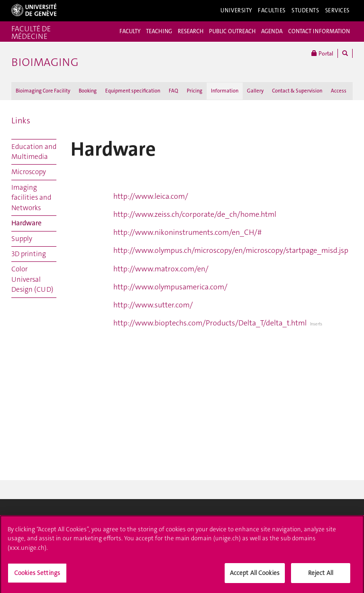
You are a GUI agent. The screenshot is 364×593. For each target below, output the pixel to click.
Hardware (27, 223)
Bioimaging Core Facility (43, 91)
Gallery (255, 91)
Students (305, 10)
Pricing (195, 91)
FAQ (173, 91)
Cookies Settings (37, 576)
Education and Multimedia (34, 152)
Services (338, 10)
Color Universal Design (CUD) (32, 279)
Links (21, 120)
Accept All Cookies (255, 576)
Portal (322, 53)
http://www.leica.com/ (151, 196)
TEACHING (159, 31)
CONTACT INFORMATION (319, 31)
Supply (22, 239)
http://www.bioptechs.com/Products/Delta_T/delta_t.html (210, 323)
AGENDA (272, 31)
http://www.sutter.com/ (153, 305)
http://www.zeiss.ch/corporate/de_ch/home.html (195, 214)
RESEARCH (191, 31)
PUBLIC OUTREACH (232, 31)
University (236, 10)
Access (339, 91)
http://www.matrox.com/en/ (161, 269)
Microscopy (29, 172)
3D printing (29, 254)
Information (225, 91)
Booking (88, 91)
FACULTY (130, 31)
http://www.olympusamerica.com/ (170, 287)
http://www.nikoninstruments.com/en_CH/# (187, 232)
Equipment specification (133, 91)
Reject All (321, 576)
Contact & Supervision (297, 91)
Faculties (272, 10)
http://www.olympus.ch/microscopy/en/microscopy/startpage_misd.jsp (231, 250)
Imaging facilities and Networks (31, 198)
